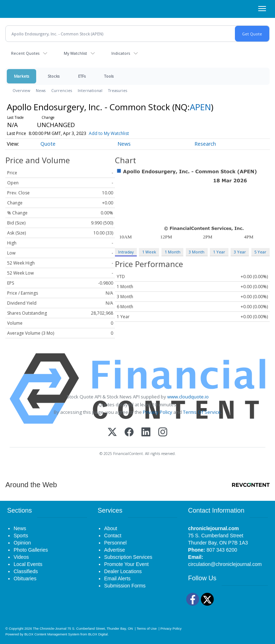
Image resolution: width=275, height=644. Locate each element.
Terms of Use (146, 628)
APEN (200, 107)
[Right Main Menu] (262, 9)
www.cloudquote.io (188, 397)
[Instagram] (163, 433)
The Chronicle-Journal (50, 628)
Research (205, 144)
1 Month (173, 252)
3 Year (240, 252)
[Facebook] (129, 433)
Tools (109, 76)
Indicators (121, 53)
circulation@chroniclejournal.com (225, 564)
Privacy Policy (158, 412)
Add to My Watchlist (109, 133)
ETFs (82, 76)
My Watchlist (75, 53)
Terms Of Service (202, 412)
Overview (21, 90)
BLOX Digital (98, 634)
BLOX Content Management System (52, 634)
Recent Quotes (25, 53)
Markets (21, 76)
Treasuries (118, 90)
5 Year (260, 252)
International (90, 90)
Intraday (126, 252)
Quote (48, 144)
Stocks (54, 76)
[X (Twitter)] (112, 433)
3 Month (197, 252)
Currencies (62, 90)
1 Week (149, 252)
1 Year (219, 252)
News (41, 90)
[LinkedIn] (146, 433)
